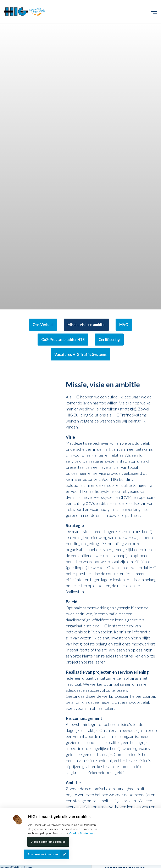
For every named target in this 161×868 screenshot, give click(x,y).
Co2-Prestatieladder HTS (63, 340)
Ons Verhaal (43, 325)
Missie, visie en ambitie (86, 325)
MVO (124, 325)
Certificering (109, 340)
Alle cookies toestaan (43, 854)
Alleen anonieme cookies (48, 842)
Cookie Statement (82, 833)
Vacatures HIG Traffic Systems (80, 354)
